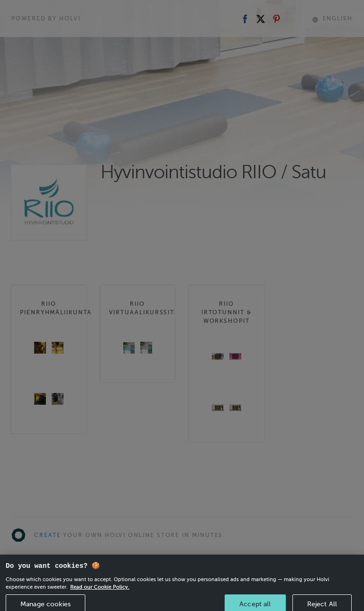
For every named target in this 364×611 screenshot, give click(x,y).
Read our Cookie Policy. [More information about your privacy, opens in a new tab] (100, 592)
